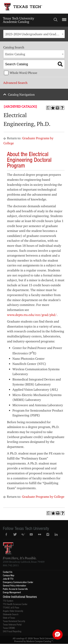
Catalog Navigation (21, 94)
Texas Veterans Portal (12, 624)
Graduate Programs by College (43, 497)
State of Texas (9, 618)
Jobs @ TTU (8, 579)
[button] (58, 635)
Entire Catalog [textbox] (15, 54)
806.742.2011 (11, 565)
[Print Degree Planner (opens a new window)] (48, 108)
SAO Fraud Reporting (12, 631)
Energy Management (12, 592)
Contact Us (8, 572)
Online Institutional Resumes (20, 597)
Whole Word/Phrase (23, 73)
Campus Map (9, 575)
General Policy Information (14, 585)
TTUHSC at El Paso (11, 607)
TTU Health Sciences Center (15, 604)
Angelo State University (13, 611)
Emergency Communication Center (18, 582)
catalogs (20, 638)
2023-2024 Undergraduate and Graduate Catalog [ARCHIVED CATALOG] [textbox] (35, 34)
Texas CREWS (9, 628)
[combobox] (34, 34)
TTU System (8, 601)
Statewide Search (11, 614)
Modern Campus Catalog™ (40, 641)
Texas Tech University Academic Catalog (18, 20)
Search (56, 20)
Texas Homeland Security (14, 621)
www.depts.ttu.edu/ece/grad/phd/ (32, 315)
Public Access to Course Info (15, 589)
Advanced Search (15, 83)
